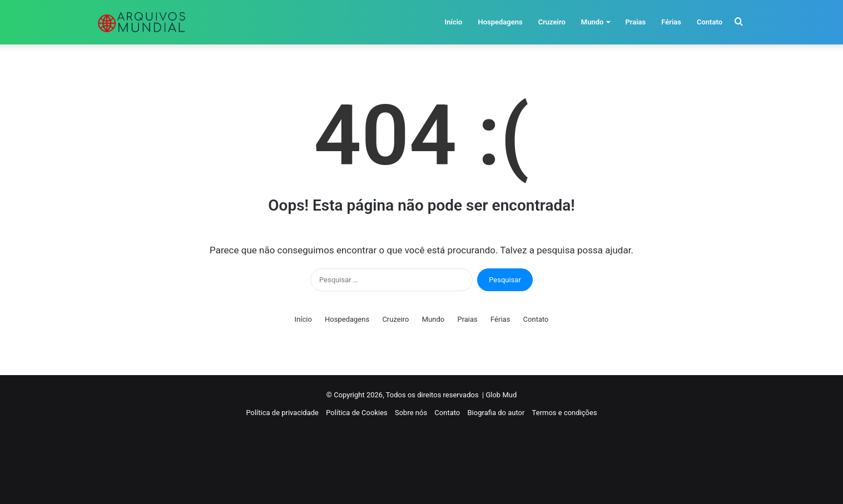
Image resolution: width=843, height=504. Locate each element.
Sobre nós (411, 413)
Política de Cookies (357, 413)
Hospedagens (500, 22)
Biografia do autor (496, 413)
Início (453, 22)
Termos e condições (565, 413)
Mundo (592, 22)
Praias (635, 22)
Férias (671, 22)
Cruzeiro (552, 22)
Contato (710, 22)
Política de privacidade (282, 413)
